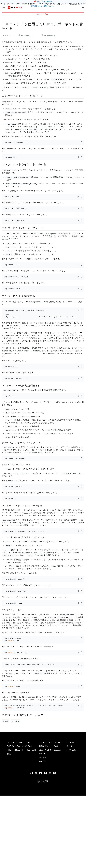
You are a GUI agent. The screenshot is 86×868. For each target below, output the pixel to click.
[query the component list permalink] (45, 96)
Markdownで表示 (49, 35)
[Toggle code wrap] (78, 142)
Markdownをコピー (26, 35)
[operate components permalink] (37, 320)
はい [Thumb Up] (6, 793)
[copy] (82, 142)
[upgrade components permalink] (45, 243)
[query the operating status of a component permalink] (42, 419)
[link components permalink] (26, 667)
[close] (82, 853)
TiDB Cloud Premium (45, 1)
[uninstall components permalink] (44, 551)
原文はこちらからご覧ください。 (43, 6)
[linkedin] (41, 845)
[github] (31, 845)
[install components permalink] (48, 171)
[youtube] (50, 845)
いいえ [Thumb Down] (16, 793)
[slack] (45, 845)
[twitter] (36, 845)
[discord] (55, 845)
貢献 (7, 35)
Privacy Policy (49, 864)
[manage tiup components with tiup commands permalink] (15, 28)
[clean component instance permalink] (44, 479)
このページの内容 (43, 14)
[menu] (4, 8)
